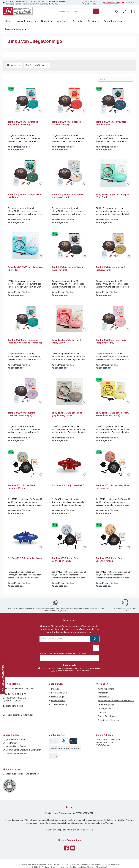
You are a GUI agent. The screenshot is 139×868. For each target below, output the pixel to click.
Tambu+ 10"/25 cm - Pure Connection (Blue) (65, 565)
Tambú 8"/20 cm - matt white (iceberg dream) (68, 197)
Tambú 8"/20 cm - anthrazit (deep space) (111, 123)
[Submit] (95, 645)
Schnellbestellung (59, 711)
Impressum (103, 699)
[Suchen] (96, 11)
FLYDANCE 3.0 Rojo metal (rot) (68, 490)
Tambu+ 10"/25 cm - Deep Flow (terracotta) (112, 491)
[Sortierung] (116, 79)
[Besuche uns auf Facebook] (66, 854)
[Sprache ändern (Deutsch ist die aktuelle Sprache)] (128, 3)
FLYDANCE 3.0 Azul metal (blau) (25, 563)
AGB (53, 677)
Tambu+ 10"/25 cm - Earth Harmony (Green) (22, 491)
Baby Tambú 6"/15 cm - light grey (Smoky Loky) (67, 418)
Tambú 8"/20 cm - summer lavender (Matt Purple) (22, 418)
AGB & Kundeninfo (106, 695)
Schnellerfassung (111, 3)
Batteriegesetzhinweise (109, 726)
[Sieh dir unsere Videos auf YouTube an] (73, 854)
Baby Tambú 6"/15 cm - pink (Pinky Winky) (67, 344)
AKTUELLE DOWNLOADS (3, 678)
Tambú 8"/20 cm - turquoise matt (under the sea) (23, 123)
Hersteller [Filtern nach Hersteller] (14, 65)
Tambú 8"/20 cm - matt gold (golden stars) (111, 270)
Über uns (102, 718)
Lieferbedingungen (106, 711)
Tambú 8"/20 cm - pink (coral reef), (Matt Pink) (111, 344)
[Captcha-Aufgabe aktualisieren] (96, 654)
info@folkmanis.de (13, 712)
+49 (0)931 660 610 (14, 700)
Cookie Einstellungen (107, 722)
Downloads (56, 695)
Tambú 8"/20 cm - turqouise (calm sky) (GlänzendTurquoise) (25, 344)
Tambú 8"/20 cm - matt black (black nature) (67, 270)
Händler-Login (58, 703)
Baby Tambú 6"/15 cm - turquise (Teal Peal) (113, 197)
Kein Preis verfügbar (37, 65)
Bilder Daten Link (59, 699)
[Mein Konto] (125, 11)
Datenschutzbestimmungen (63, 674)
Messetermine (58, 707)
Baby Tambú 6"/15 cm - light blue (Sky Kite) (25, 270)
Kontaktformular (26, 721)
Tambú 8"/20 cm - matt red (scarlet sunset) (66, 123)
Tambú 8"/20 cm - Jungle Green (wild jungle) (25, 197)
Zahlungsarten (104, 715)
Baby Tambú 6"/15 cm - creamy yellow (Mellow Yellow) (112, 418)
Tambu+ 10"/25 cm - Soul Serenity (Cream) (109, 565)
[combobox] (69, 11)
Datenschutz (104, 703)
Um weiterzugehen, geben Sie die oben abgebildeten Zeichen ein (63, 660)
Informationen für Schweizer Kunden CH (116, 707)
